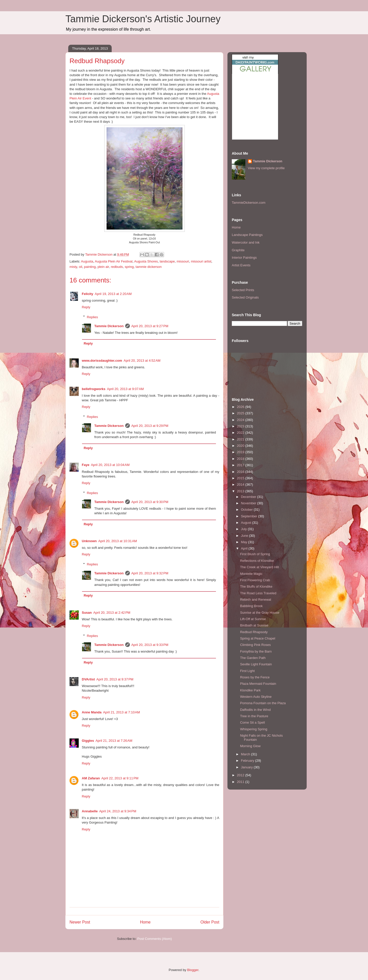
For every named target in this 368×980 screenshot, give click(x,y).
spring (129, 267)
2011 (241, 782)
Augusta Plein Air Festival (114, 261)
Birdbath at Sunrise (254, 625)
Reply (86, 307)
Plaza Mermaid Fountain (258, 684)
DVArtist (88, 679)
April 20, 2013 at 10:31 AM (118, 541)
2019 (241, 452)
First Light (247, 671)
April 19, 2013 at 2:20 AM (113, 294)
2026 (241, 407)
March (246, 754)
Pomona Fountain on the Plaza (263, 703)
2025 (241, 413)
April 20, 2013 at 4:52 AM (142, 361)
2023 (241, 426)
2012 (241, 775)
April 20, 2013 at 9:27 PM (150, 326)
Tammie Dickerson (109, 326)
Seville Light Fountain (256, 664)
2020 (241, 446)
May (245, 542)
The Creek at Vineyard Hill (259, 567)
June (245, 536)
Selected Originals (245, 297)
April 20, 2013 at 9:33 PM (150, 645)
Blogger (193, 970)
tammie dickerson (149, 267)
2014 (241, 485)
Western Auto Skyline (256, 697)
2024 (241, 420)
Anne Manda (92, 712)
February (248, 761)
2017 (241, 465)
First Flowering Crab (255, 580)
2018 (241, 459)
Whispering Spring (254, 729)
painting (90, 267)
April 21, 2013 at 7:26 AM (114, 741)
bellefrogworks (94, 389)
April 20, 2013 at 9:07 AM (125, 389)
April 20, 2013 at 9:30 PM (150, 502)
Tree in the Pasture (254, 716)
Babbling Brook (251, 606)
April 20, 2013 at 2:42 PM (112, 613)
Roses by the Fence (255, 677)
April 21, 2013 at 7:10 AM (121, 712)
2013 (241, 491)
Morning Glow (250, 746)
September (250, 516)
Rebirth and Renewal (255, 600)
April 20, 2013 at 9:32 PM (150, 573)
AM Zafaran (91, 778)
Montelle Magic (251, 574)
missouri (183, 261)
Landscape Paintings (247, 235)
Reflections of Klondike (257, 561)
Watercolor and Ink (246, 242)
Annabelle (90, 811)
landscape (167, 261)
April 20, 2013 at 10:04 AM (110, 465)
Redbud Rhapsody (254, 632)
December (249, 497)
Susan (87, 613)
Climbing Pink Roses (255, 645)
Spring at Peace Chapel (257, 638)
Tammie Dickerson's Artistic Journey (143, 19)
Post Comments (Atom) (154, 939)
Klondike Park (250, 690)
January (247, 767)
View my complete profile (266, 168)
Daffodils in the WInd (255, 710)
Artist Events (241, 265)
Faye (86, 465)
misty (73, 267)
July (244, 529)
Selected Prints (243, 290)
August (247, 523)
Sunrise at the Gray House (260, 613)
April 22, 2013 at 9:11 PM (120, 778)
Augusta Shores (146, 261)
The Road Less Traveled (258, 593)
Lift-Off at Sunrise (253, 619)
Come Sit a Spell (252, 722)
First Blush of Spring (255, 554)
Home (145, 922)
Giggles (88, 741)
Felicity (88, 294)
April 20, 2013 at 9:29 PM (150, 426)
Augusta (87, 261)
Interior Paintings (244, 258)
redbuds (117, 267)
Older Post (210, 922)
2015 (241, 478)
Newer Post (80, 922)
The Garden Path (253, 658)
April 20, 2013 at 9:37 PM (115, 679)
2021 (241, 439)
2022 (241, 433)
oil (81, 267)
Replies (92, 317)
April (245, 548)
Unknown (89, 541)
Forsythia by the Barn (256, 651)
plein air (103, 267)
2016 (241, 472)
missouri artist (201, 261)
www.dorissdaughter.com (102, 361)
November (249, 503)
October (247, 510)
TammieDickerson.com (249, 203)
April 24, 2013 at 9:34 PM (118, 811)
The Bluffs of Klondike (256, 586)
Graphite (238, 250)
